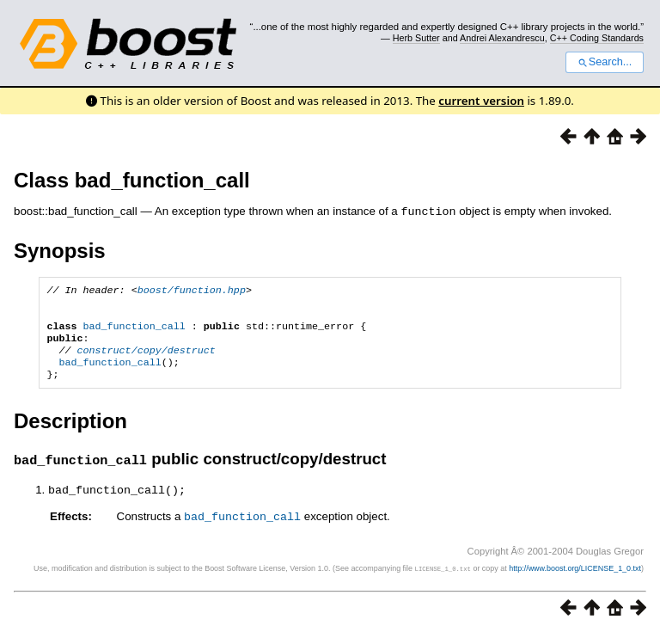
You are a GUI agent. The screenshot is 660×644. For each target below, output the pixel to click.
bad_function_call (134, 332)
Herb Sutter (416, 38)
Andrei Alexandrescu (502, 38)
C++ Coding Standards (597, 38)
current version (481, 101)
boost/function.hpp (192, 291)
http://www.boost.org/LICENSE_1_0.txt (575, 580)
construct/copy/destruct (147, 359)
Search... (605, 62)
